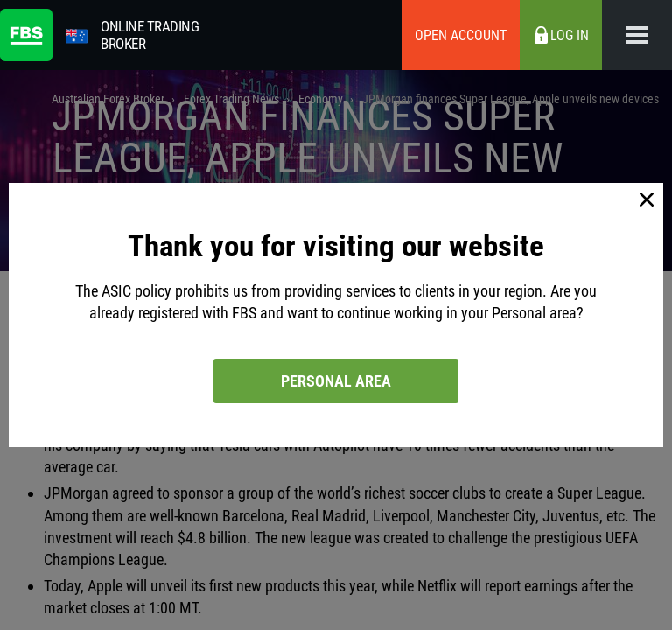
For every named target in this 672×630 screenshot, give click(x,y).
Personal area (336, 381)
